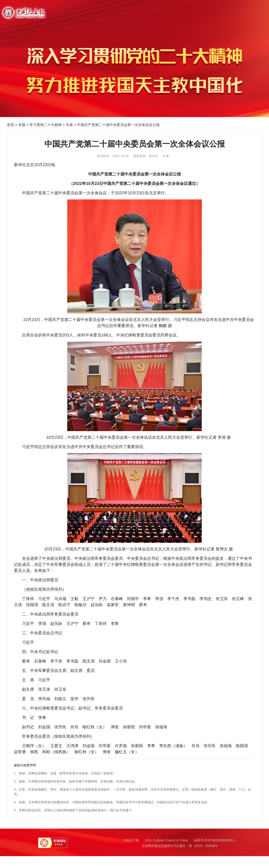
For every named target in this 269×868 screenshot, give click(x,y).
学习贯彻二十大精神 (46, 125)
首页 (11, 125)
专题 (22, 125)
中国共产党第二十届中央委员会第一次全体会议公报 (118, 125)
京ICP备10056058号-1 (220, 840)
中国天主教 (131, 840)
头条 (69, 125)
